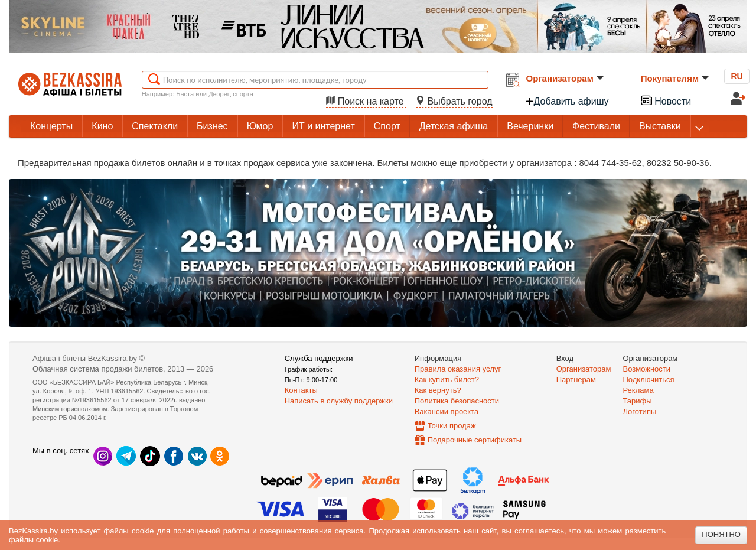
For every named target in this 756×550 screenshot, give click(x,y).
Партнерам (576, 380)
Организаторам (565, 78)
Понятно (721, 534)
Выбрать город (454, 101)
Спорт (387, 126)
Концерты (51, 126)
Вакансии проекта (447, 411)
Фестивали (596, 126)
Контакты (301, 390)
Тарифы (638, 401)
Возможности (647, 369)
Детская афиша (454, 126)
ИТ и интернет (323, 126)
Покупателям (675, 78)
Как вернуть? (438, 390)
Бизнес (212, 126)
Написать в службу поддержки (339, 401)
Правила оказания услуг (458, 369)
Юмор (260, 126)
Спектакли (155, 126)
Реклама (638, 390)
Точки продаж (452, 426)
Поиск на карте (366, 101)
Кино (102, 126)
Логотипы (640, 411)
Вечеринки (530, 126)
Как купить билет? (447, 380)
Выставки (660, 126)
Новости (666, 100)
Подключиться (649, 380)
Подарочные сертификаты (475, 440)
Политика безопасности (457, 401)
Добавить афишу (567, 101)
